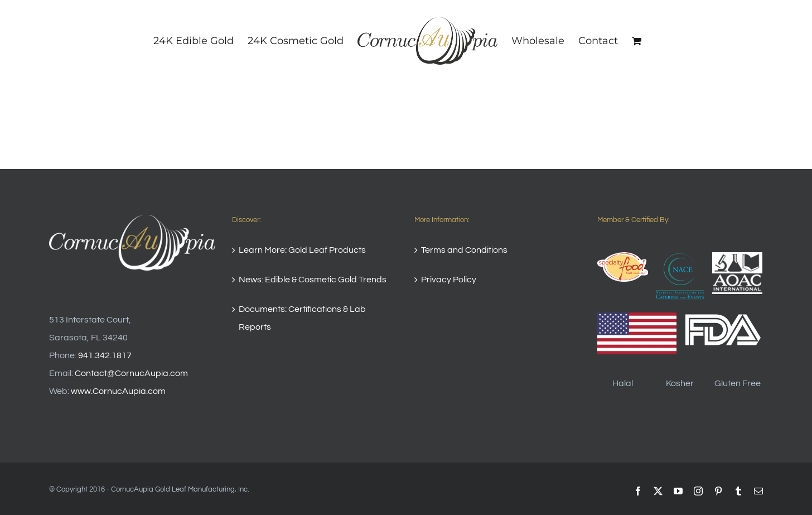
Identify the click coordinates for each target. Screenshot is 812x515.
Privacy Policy (449, 280)
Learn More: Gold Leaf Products (302, 250)
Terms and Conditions (464, 250)
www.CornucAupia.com (118, 391)
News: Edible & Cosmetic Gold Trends (313, 280)
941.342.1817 (105, 355)
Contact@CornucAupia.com (131, 373)
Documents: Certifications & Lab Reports (302, 318)
